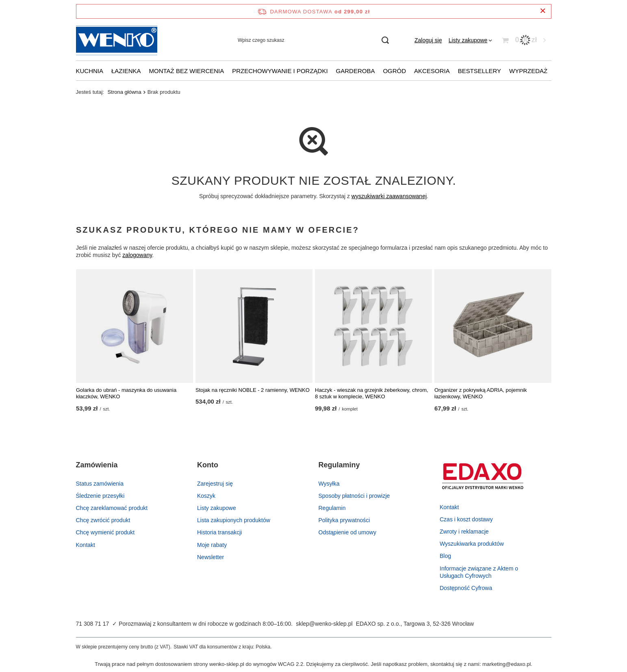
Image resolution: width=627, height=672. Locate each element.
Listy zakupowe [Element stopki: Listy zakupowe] (217, 508)
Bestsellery (479, 71)
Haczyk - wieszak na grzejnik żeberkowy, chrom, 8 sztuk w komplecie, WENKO (372, 393)
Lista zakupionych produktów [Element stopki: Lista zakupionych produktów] (234, 520)
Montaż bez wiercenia (187, 71)
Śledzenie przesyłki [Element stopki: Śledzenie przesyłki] (100, 496)
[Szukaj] (385, 40)
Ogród (394, 71)
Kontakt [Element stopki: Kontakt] (86, 545)
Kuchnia (90, 71)
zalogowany (137, 255)
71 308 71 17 (93, 624)
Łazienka (126, 71)
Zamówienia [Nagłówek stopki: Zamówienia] (97, 465)
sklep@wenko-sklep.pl (324, 624)
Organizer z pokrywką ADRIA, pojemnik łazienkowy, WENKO (481, 393)
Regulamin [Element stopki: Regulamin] (332, 508)
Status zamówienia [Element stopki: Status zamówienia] (100, 484)
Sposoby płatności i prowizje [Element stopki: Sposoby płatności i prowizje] (354, 496)
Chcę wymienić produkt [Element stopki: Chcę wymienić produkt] (105, 532)
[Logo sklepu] (117, 40)
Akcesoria (432, 71)
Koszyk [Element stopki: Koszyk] (206, 496)
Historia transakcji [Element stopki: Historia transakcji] (219, 532)
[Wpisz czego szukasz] (313, 40)
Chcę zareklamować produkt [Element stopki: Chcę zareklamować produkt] (112, 508)
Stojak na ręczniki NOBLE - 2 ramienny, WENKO (253, 390)
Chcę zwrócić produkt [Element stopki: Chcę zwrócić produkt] (103, 520)
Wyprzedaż (528, 71)
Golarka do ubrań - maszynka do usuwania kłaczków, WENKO (126, 393)
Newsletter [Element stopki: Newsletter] (210, 557)
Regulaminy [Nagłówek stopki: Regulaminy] (339, 465)
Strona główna (125, 92)
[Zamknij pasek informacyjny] (543, 11)
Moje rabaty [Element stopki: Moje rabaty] (212, 545)
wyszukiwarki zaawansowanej (389, 196)
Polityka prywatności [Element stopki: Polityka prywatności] (344, 520)
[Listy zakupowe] (471, 40)
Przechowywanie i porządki (280, 71)
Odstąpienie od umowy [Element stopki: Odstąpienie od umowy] (347, 532)
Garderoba (356, 71)
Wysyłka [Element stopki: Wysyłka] (329, 484)
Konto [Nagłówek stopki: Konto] (208, 465)
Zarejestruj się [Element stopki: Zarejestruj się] (215, 484)
